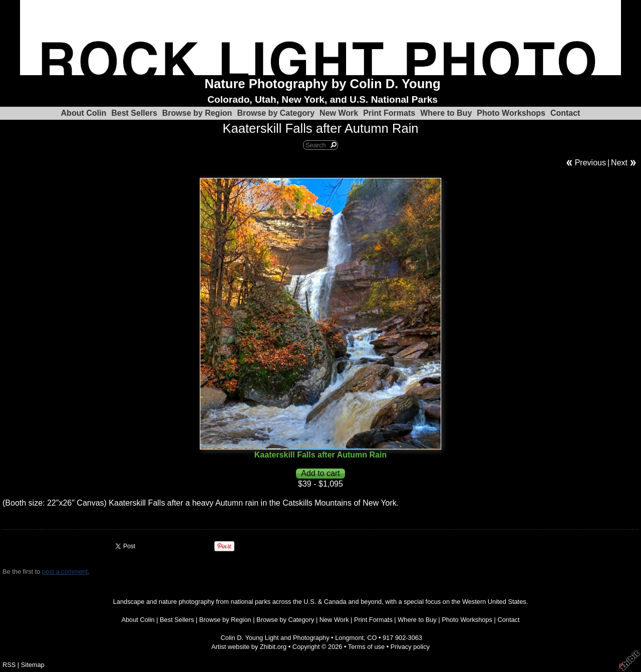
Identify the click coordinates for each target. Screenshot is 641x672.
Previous (590, 163)
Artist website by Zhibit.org (249, 647)
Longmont (349, 638)
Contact (565, 113)
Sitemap (33, 665)
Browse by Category (276, 113)
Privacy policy (410, 647)
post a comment (65, 572)
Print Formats (389, 113)
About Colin (84, 113)
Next (619, 163)
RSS (9, 665)
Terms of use (366, 647)
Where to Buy (446, 113)
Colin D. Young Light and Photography (275, 638)
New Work (339, 113)
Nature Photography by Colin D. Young (323, 84)
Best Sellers (134, 113)
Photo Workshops (511, 113)
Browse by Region (197, 113)
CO (372, 638)
